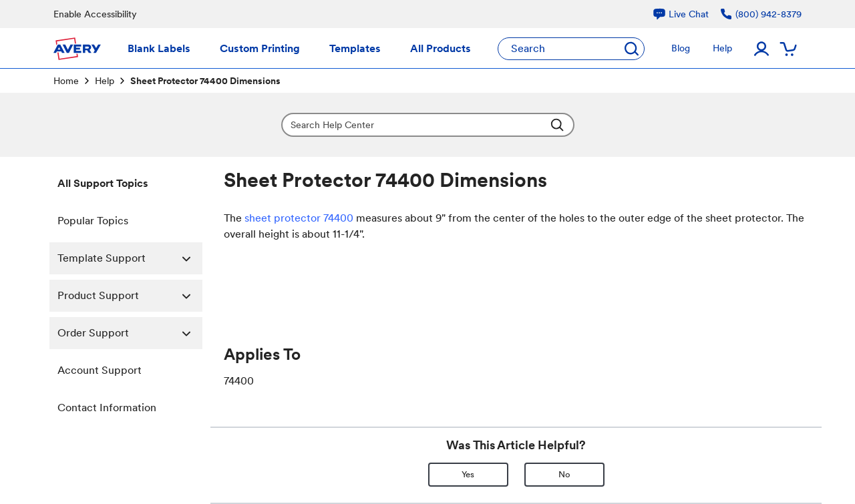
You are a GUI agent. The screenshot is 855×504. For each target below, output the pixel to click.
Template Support (130, 258)
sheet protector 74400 (298, 218)
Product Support (130, 296)
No (564, 474)
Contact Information (107, 408)
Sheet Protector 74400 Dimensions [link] (205, 81)
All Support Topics (103, 183)
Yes (468, 474)
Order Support (130, 333)
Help (105, 81)
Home (66, 81)
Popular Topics (93, 221)
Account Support (100, 370)
